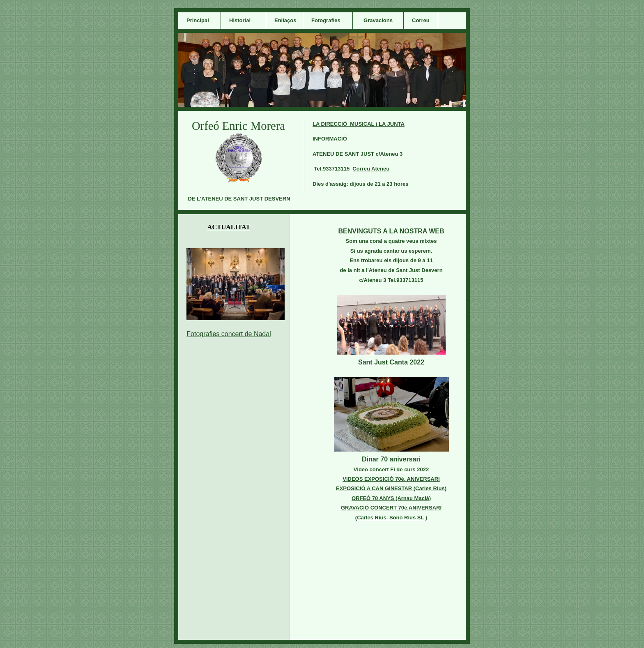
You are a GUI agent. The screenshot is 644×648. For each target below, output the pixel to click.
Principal (198, 20)
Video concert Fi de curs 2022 (391, 469)
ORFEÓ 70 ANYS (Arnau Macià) (391, 498)
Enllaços (285, 20)
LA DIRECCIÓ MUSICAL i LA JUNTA (359, 124)
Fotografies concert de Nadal (229, 334)
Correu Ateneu (371, 169)
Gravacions (378, 20)
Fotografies (326, 20)
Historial (240, 20)
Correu (421, 20)
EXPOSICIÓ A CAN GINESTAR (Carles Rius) (391, 488)
